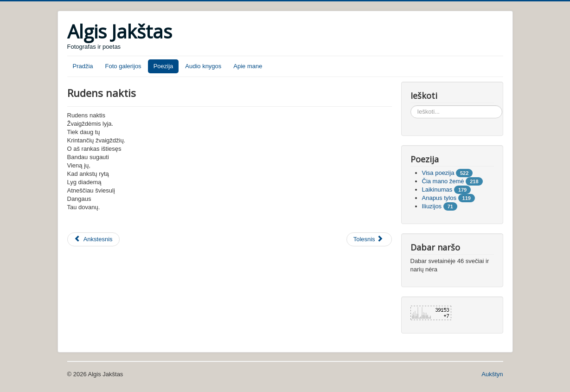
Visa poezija (438, 173)
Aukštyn (492, 374)
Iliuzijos (432, 206)
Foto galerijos (123, 66)
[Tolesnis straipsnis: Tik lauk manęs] (369, 239)
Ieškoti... (411, 106)
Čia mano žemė (443, 181)
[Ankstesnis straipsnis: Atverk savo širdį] (93, 239)
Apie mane (248, 66)
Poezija (163, 66)
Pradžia (83, 66)
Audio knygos (203, 66)
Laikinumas (437, 190)
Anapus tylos (439, 198)
